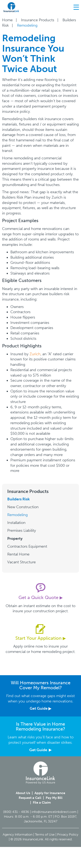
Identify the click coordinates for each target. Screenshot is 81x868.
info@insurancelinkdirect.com (54, 812)
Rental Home (18, 554)
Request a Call (30, 798)
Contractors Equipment (27, 546)
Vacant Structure (21, 562)
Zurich (35, 354)
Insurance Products (38, 20)
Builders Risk (18, 499)
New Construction (23, 507)
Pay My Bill (54, 798)
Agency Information (18, 834)
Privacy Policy (68, 834)
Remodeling (17, 515)
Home (7, 20)
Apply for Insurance (50, 793)
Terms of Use (45, 834)
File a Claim (42, 802)
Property (15, 539)
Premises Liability (22, 531)
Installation (16, 523)
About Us (23, 793)
